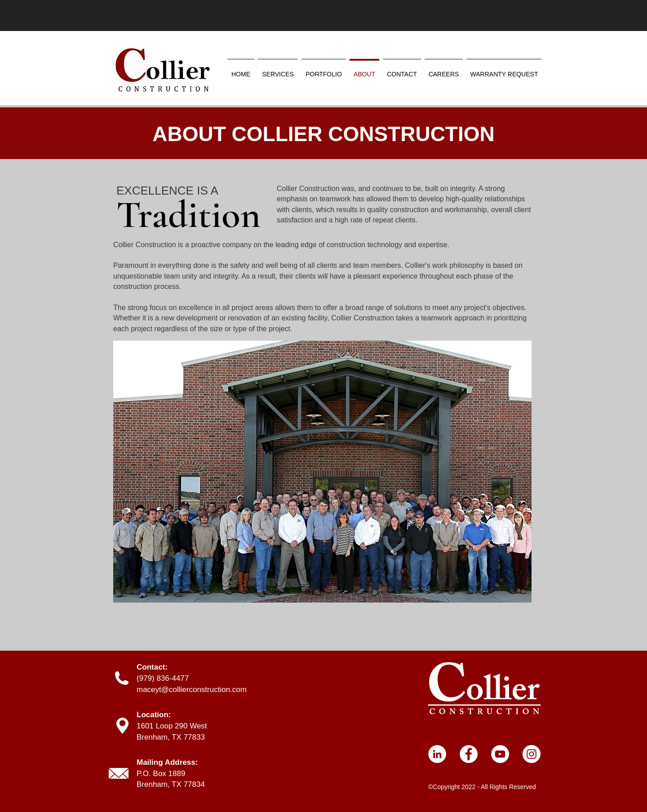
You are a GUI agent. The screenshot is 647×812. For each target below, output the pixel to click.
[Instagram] (532, 754)
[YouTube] (500, 754)
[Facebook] (469, 754)
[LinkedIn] (437, 754)
